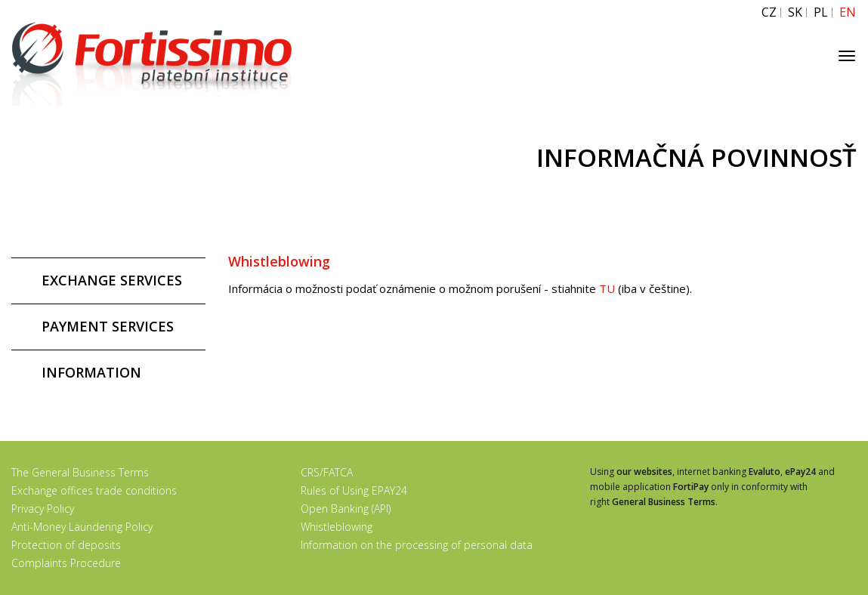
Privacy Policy (43, 509)
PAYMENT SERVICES (108, 326)
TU (609, 288)
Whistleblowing (337, 527)
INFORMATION (91, 372)
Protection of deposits (66, 545)
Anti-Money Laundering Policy (82, 527)
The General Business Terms (80, 472)
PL (821, 12)
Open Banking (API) (346, 509)
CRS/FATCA (327, 472)
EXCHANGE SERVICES (112, 280)
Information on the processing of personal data (417, 545)
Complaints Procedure (66, 563)
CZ (769, 12)
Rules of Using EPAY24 (354, 490)
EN (848, 12)
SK (795, 12)
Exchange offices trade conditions (94, 490)
